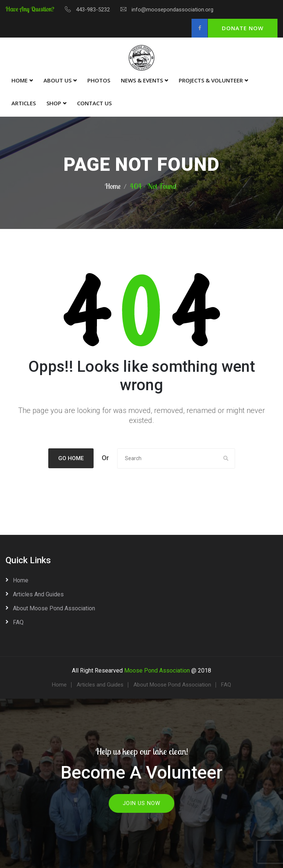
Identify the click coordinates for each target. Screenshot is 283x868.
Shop (54, 103)
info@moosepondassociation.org (172, 10)
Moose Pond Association (157, 671)
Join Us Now (141, 803)
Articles (24, 103)
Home (20, 80)
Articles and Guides (38, 594)
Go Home (71, 458)
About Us (57, 80)
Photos (99, 80)
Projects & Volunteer (211, 80)
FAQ (18, 622)
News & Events (142, 80)
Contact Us (94, 103)
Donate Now (243, 28)
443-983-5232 (93, 10)
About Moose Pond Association (54, 608)
